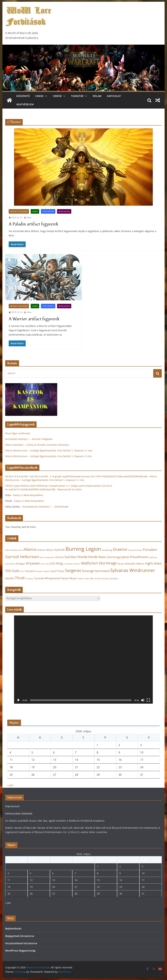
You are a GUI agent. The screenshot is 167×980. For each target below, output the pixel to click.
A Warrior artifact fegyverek (34, 319)
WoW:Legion (64, 211)
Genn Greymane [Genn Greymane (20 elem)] (47, 557)
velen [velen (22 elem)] (81, 578)
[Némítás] (143, 700)
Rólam (97, 96)
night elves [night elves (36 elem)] (153, 563)
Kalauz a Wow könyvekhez (28, 495)
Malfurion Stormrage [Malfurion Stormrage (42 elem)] (99, 563)
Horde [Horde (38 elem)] (93, 557)
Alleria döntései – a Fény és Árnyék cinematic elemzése (37, 445)
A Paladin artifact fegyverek (33, 224)
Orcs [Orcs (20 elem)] (22, 571)
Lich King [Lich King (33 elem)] (56, 563)
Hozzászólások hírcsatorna (21, 943)
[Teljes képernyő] (148, 700)
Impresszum (12, 806)
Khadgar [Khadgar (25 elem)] (20, 564)
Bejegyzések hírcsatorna (20, 936)
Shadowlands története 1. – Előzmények (45, 507)
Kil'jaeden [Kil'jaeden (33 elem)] (33, 563)
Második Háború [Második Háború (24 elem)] (135, 564)
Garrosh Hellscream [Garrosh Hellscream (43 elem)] (22, 557)
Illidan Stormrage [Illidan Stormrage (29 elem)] (110, 557)
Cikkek (39, 96)
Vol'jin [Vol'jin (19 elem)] (87, 579)
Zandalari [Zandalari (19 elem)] (114, 579)
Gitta (29, 218)
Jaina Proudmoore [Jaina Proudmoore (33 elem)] (135, 557)
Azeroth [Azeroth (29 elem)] (60, 550)
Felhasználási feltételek (19, 814)
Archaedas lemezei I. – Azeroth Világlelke (29, 439)
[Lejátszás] (19, 700)
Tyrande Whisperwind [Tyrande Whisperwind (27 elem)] (47, 578)
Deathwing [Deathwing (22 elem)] (107, 550)
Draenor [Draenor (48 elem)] (120, 549)
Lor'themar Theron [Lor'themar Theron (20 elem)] (72, 564)
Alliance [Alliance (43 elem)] (30, 549)
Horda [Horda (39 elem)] (82, 557)
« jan (10, 785)
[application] (83, 659)
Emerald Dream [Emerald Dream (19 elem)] (135, 550)
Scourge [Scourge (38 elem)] (88, 571)
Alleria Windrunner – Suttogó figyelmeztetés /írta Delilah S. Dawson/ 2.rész (49, 456)
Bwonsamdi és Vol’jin (70, 489)
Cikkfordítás (48, 211)
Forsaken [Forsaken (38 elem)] (150, 549)
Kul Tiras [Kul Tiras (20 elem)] (45, 564)
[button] (45, 96)
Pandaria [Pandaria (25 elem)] (30, 571)
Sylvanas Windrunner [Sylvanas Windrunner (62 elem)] (133, 570)
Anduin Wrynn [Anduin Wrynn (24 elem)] (45, 550)
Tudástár (77, 96)
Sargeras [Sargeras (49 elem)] (73, 571)
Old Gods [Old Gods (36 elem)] (12, 571)
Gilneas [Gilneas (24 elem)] (59, 557)
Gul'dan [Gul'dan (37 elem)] (71, 557)
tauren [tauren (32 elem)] (10, 578)
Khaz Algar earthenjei (18, 433)
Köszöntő (23, 96)
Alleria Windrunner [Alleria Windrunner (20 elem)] (14, 550)
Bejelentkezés (13, 928)
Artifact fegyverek (19, 211)
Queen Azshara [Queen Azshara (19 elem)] (43, 571)
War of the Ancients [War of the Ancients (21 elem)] (100, 578)
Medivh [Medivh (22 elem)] (121, 564)
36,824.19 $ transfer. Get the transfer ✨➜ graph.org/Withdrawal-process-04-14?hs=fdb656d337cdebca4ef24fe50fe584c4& (76, 476)
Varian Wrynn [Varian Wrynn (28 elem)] (69, 578)
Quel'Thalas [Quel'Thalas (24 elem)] (57, 571)
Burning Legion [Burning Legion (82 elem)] (83, 549)
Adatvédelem (25, 104)
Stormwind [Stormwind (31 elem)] (102, 571)
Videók (57, 96)
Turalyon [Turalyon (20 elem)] (29, 578)
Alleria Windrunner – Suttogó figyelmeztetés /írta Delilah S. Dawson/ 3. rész (49, 450)
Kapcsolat (114, 96)
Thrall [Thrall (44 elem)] (20, 578)
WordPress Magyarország (20, 951)
